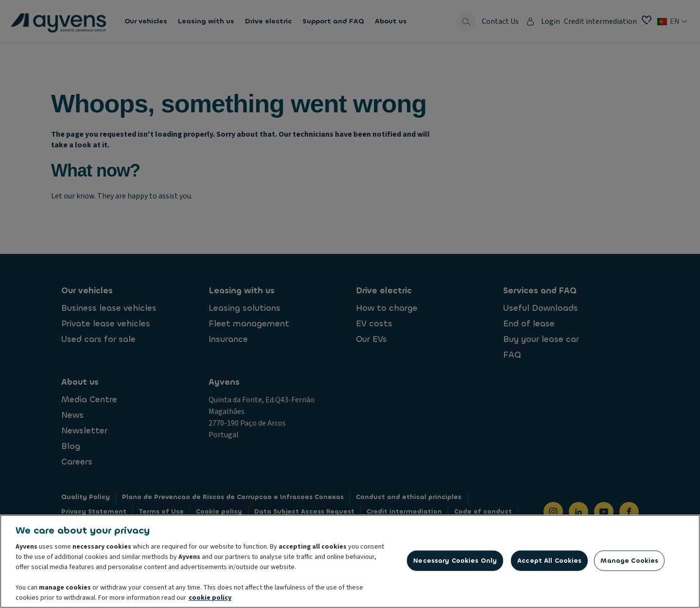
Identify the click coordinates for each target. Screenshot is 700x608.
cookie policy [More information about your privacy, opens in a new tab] (210, 600)
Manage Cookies (629, 563)
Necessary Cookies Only (455, 563)
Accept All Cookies (549, 563)
